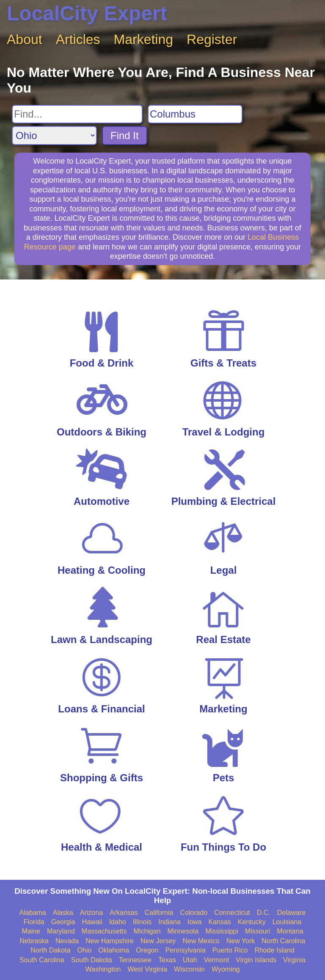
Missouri (258, 931)
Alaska (63, 913)
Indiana (169, 922)
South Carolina (42, 960)
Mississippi (222, 931)
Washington (103, 969)
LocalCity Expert (87, 13)
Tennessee (135, 960)
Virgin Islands (256, 960)
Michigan (147, 931)
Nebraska (34, 941)
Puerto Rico (230, 950)
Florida (34, 922)
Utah (190, 960)
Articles (78, 39)
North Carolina (283, 941)
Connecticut (232, 913)
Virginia (294, 960)
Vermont (217, 960)
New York (241, 941)
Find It (125, 136)
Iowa (195, 922)
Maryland (61, 931)
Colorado (194, 913)
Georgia (63, 922)
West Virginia (147, 969)
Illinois (142, 922)
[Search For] (77, 114)
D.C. (264, 913)
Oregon (147, 950)
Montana (290, 931)
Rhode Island (274, 950)
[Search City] (195, 114)
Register (212, 39)
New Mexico (201, 941)
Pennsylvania (186, 950)
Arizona (91, 913)
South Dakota (92, 960)
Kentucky (252, 922)
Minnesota (183, 931)
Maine (31, 931)
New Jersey (158, 941)
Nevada (67, 941)
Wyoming (226, 969)
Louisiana (287, 922)
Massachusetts (104, 931)
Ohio (85, 950)
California (159, 913)
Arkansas (124, 913)
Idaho (118, 922)
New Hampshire (110, 941)
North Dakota (50, 950)
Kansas (219, 922)
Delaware (292, 913)
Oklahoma (114, 950)
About (25, 39)
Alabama (33, 913)
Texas (167, 960)
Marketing (144, 39)
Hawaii (92, 922)
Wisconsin (189, 969)
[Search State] (54, 136)
